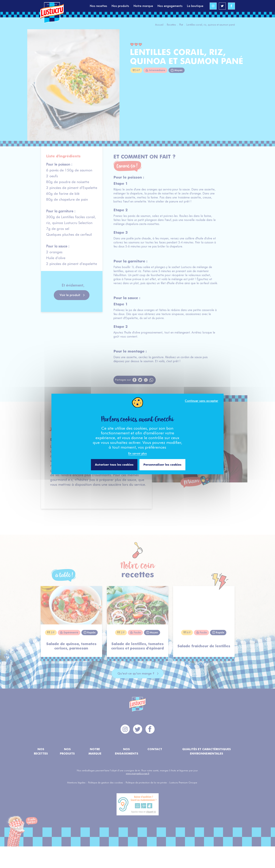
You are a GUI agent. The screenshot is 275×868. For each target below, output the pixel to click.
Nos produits (120, 6)
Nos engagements (170, 6)
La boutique (195, 6)
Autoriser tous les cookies (114, 465)
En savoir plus (137, 453)
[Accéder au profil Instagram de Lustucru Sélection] (213, 6)
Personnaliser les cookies (162, 465)
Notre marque (143, 6)
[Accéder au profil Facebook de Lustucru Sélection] (231, 6)
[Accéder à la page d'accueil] (65, 6)
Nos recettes (98, 6)
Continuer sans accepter (201, 401)
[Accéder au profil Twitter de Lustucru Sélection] (222, 6)
